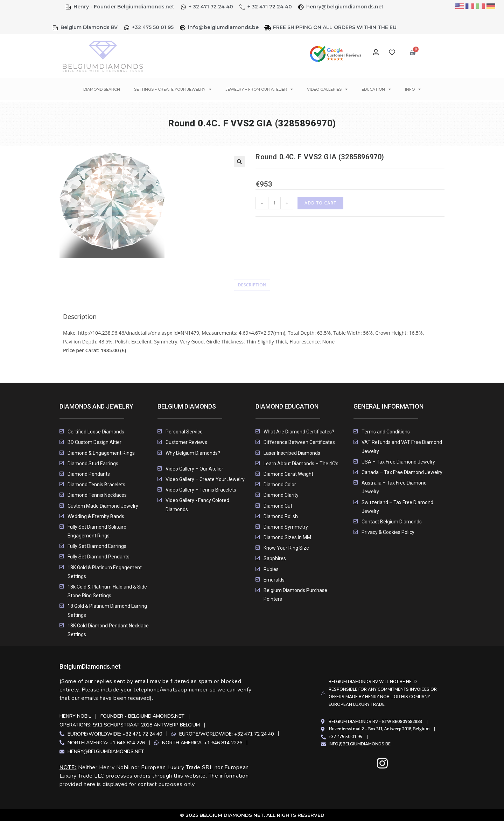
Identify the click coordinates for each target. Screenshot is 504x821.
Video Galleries (327, 89)
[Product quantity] (274, 203)
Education (376, 89)
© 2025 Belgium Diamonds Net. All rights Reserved (252, 815)
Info (413, 89)
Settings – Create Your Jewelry (173, 89)
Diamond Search (102, 89)
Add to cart (320, 203)
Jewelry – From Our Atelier (259, 89)
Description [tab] (252, 285)
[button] (239, 162)
